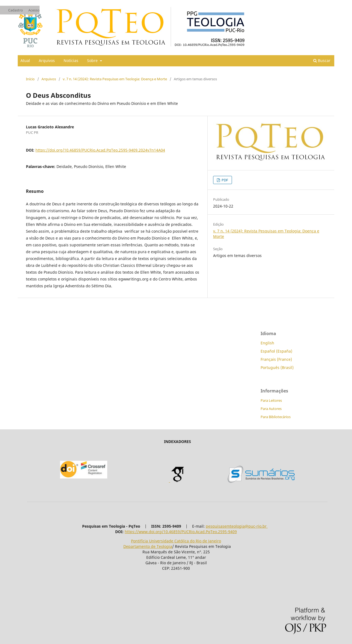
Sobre (93, 60)
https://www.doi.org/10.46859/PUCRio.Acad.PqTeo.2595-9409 (181, 532)
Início (30, 79)
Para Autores (271, 409)
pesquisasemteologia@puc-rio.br (237, 526)
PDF (224, 180)
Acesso (34, 10)
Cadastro (16, 10)
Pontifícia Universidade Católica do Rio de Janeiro (176, 541)
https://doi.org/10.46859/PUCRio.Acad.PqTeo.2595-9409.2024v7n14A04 (100, 150)
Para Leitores (271, 400)
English (267, 343)
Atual (25, 60)
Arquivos (47, 60)
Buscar (322, 60)
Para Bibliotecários (276, 417)
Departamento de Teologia (148, 546)
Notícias (71, 60)
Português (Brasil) (277, 367)
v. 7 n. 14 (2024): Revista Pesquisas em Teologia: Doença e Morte (115, 79)
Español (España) (276, 351)
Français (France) (276, 359)
